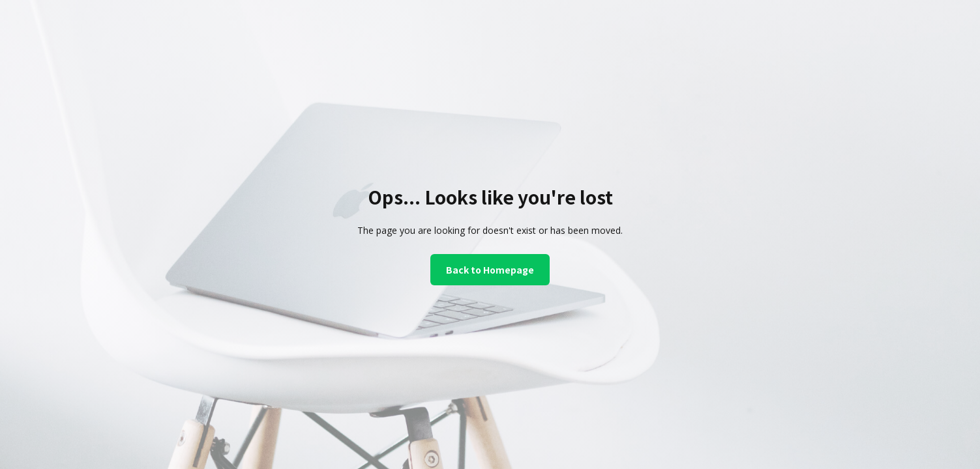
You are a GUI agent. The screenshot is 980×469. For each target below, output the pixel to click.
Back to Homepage (490, 270)
